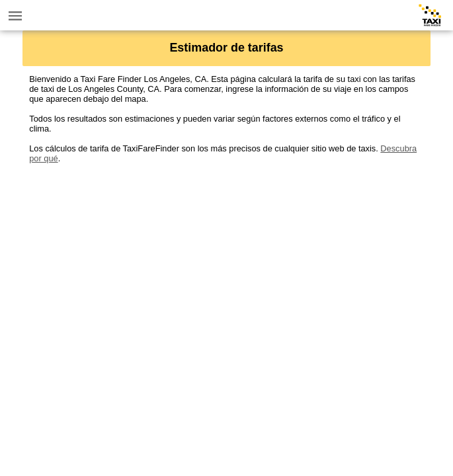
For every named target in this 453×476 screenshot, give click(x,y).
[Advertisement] (226, 256)
